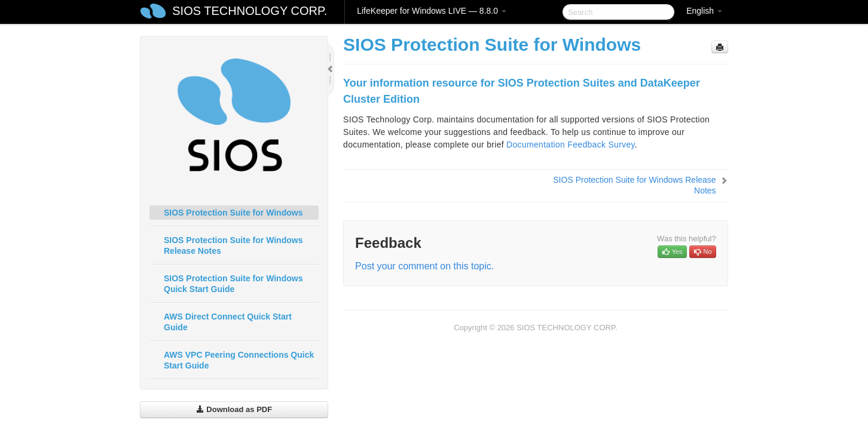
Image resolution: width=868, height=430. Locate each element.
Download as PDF (234, 409)
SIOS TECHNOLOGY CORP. (250, 11)
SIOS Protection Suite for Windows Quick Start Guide (233, 284)
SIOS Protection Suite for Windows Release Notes (233, 245)
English (704, 11)
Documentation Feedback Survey (571, 145)
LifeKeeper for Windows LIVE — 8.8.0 (432, 11)
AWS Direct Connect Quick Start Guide (228, 322)
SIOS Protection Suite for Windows (233, 213)
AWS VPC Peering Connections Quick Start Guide (239, 360)
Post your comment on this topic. (424, 266)
